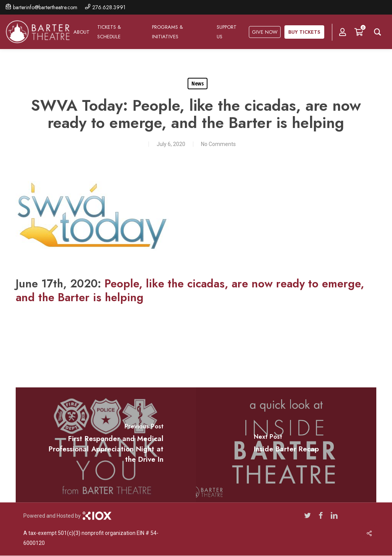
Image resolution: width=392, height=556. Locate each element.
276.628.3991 (109, 7)
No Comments (218, 144)
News (198, 83)
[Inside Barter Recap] (286, 445)
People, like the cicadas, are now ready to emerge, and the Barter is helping (190, 290)
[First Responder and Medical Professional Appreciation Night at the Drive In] (106, 445)
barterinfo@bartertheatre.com (45, 7)
